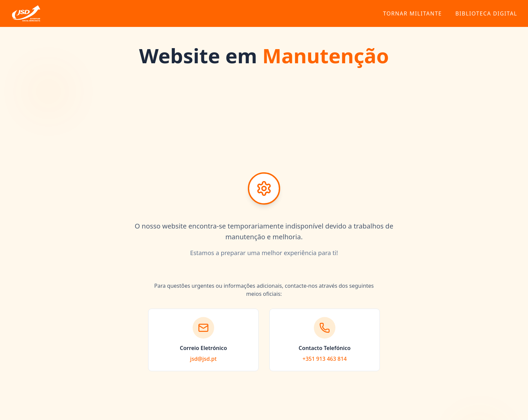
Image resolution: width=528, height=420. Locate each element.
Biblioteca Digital (486, 13)
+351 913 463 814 (324, 359)
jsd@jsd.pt (204, 359)
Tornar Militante (412, 13)
